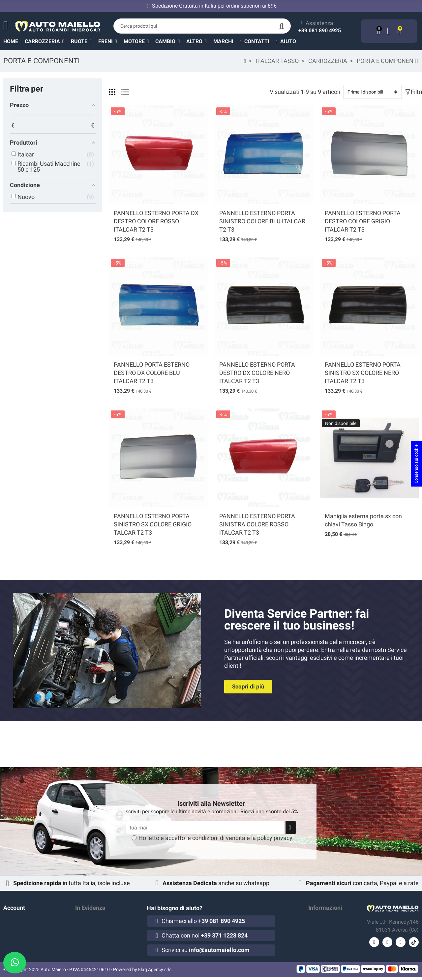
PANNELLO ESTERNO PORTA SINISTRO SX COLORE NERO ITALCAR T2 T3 (363, 373)
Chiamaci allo (203, 921)
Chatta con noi (205, 935)
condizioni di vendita (219, 838)
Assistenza (319, 23)
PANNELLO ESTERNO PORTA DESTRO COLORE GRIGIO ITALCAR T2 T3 (363, 221)
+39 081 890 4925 (320, 30)
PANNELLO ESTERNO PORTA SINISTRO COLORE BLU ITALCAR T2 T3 (262, 221)
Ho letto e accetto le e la (215, 838)
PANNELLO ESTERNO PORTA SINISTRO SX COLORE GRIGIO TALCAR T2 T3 (153, 524)
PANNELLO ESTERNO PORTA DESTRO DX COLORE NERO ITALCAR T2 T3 (257, 373)
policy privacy (275, 838)
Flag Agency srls (155, 972)
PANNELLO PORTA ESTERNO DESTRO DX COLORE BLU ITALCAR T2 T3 (152, 373)
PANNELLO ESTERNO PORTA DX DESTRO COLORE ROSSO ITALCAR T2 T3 (156, 221)
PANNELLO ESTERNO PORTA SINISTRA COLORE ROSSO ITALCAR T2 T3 (257, 524)
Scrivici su (206, 950)
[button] (200, 41)
